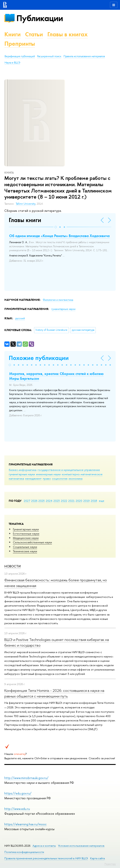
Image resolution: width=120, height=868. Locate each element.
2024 (49, 501)
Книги (13, 34)
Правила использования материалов (84, 56)
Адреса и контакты (44, 846)
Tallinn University (26, 204)
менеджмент (33, 478)
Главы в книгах (68, 34)
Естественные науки (26, 534)
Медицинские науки (26, 538)
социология (60, 478)
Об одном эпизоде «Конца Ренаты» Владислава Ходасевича (59, 236)
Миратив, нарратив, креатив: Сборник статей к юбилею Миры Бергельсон (56, 376)
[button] (56, 227)
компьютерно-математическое (82, 474)
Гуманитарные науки (26, 529)
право (47, 478)
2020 (79, 501)
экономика (75, 478)
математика (16, 478)
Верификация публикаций (20, 56)
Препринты (20, 44)
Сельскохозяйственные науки (32, 542)
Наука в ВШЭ (12, 63)
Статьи (34, 34)
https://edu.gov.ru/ (18, 793)
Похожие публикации (39, 358)
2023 (57, 501)
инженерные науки (48, 474)
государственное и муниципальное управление (69, 470)
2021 (71, 501)
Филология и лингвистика (58, 300)
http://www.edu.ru (17, 809)
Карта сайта (97, 858)
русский (20, 318)
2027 (27, 501)
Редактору (110, 864)
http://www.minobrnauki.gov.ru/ (26, 778)
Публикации (40, 18)
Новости (13, 566)
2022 (64, 501)
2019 (87, 501)
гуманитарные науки (22, 474)
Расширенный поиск (49, 56)
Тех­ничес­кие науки (25, 551)
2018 (94, 501)
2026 (34, 501)
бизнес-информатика (23, 470)
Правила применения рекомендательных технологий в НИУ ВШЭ (46, 858)
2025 (42, 501)
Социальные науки (25, 547)
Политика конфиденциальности (24, 852)
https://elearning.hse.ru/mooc (25, 824)
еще (102, 501)
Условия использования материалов (81, 846)
